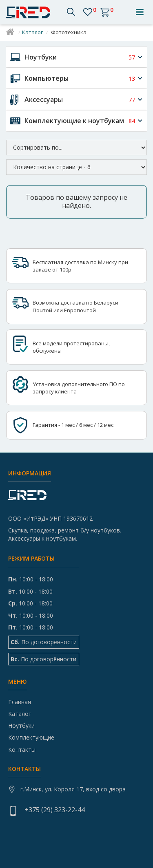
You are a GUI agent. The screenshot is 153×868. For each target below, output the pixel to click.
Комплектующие (31, 738)
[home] (30, 12)
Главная (20, 702)
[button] (140, 12)
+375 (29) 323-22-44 (55, 810)
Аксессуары (44, 99)
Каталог (32, 32)
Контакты (22, 750)
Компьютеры (47, 78)
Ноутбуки (41, 57)
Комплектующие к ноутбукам (74, 121)
